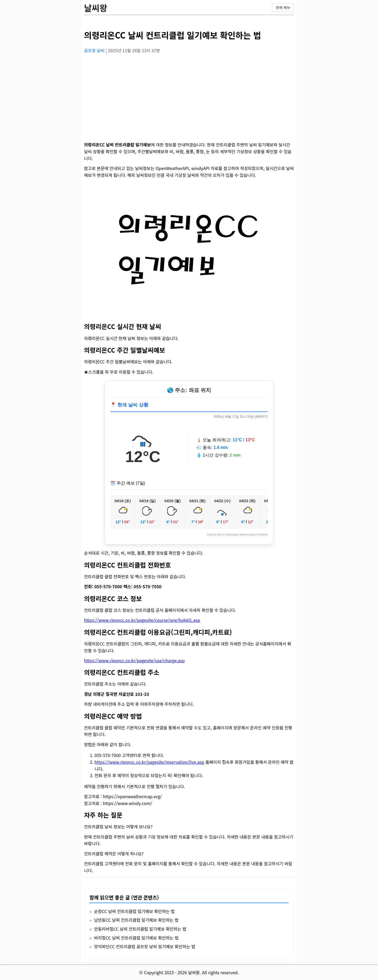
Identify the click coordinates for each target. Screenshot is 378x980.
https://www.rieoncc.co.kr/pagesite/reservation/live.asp (149, 762)
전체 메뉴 (283, 7)
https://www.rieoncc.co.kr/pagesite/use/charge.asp (134, 660)
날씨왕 (96, 8)
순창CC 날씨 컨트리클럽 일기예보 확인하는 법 (134, 911)
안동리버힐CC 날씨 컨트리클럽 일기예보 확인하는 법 (140, 929)
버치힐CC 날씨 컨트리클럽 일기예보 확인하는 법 (136, 938)
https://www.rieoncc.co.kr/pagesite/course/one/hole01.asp (142, 620)
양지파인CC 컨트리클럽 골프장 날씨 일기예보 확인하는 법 (145, 946)
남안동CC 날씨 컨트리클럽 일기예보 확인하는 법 (136, 920)
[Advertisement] (189, 95)
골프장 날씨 (95, 50)
